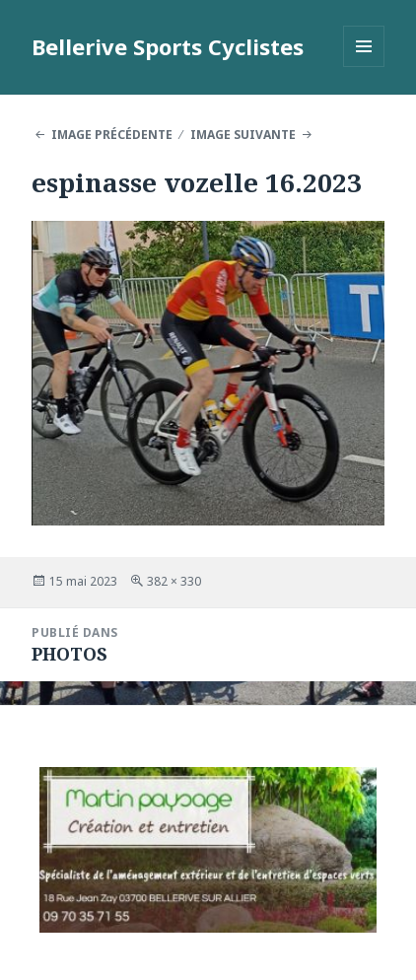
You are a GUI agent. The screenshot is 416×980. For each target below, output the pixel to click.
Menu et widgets (364, 67)
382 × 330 (174, 581)
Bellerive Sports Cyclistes (168, 46)
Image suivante (243, 135)
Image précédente (112, 135)
